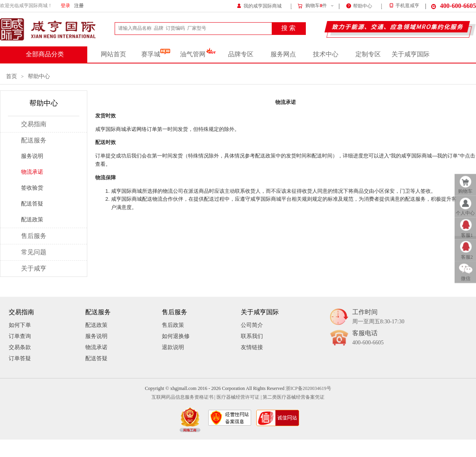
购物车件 (312, 6)
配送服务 (34, 140)
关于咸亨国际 (411, 54)
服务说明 (32, 156)
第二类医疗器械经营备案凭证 (294, 397)
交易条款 (20, 347)
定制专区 (368, 54)
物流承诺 (32, 172)
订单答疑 (20, 358)
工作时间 (378, 317)
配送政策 (32, 220)
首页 (12, 76)
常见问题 (34, 252)
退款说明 (173, 347)
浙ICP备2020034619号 (308, 389)
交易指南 (34, 124)
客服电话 (368, 338)
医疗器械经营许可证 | (239, 397)
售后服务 (34, 236)
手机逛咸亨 (404, 6)
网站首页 (113, 54)
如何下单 (20, 325)
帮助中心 (359, 5)
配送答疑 (32, 204)
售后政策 (173, 325)
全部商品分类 (45, 54)
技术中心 (326, 54)
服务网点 (283, 54)
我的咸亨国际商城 (259, 5)
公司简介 (252, 325)
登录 (65, 6)
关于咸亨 (34, 269)
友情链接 (252, 347)
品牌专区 (241, 54)
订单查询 (20, 336)
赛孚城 (156, 54)
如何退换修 (176, 336)
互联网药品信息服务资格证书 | (183, 397)
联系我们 (252, 336)
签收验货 (32, 188)
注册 (79, 6)
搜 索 (288, 28)
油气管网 (198, 54)
